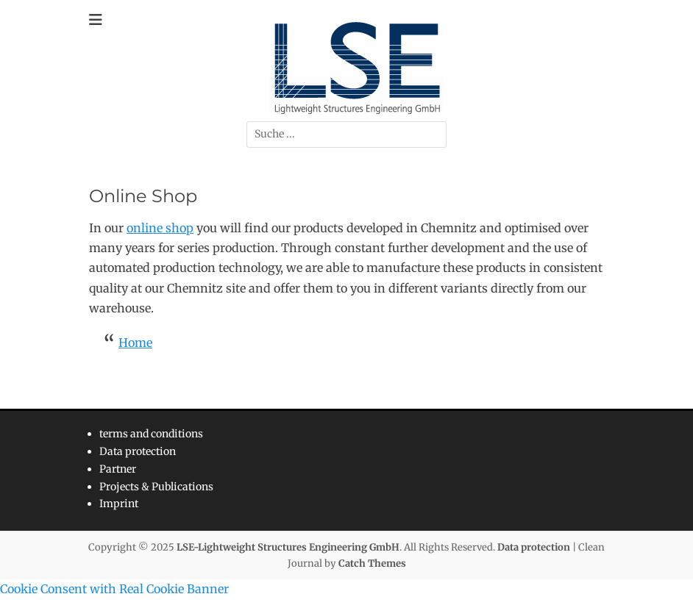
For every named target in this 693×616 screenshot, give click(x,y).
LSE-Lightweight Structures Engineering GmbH (288, 547)
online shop (160, 228)
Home (135, 343)
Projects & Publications (156, 487)
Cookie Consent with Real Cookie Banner (114, 589)
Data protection (138, 451)
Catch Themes (372, 563)
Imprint (119, 504)
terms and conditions (151, 434)
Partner (118, 469)
